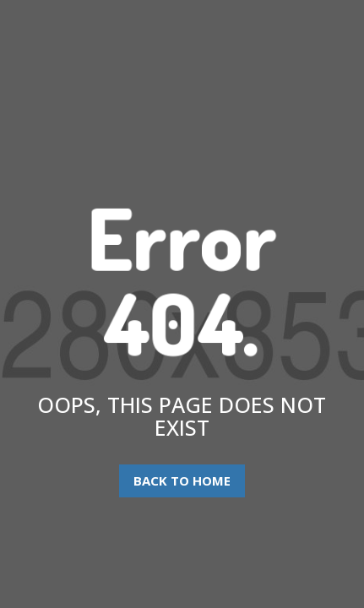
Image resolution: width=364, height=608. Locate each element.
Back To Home (182, 480)
